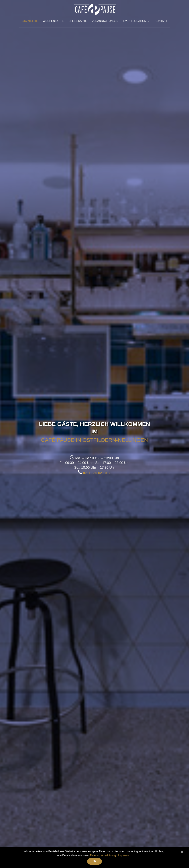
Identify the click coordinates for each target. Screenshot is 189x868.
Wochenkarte (53, 21)
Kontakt (161, 21)
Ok (94, 861)
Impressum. (125, 855)
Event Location (135, 21)
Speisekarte (78, 21)
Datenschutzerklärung (103, 855)
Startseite (30, 21)
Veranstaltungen (105, 21)
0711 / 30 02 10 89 (97, 473)
